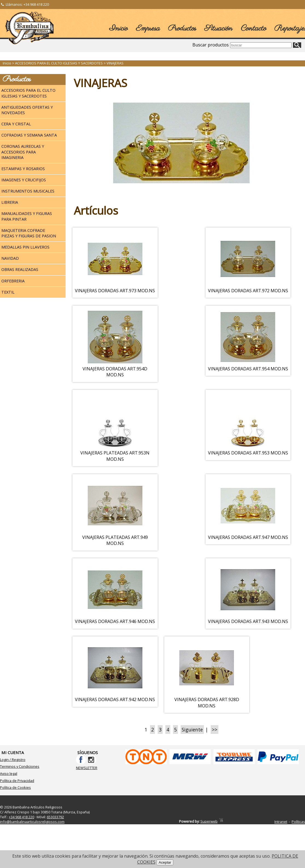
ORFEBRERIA (13, 281)
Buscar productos (211, 45)
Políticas (298, 837)
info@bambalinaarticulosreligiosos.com (32, 837)
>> (215, 745)
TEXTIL (8, 292)
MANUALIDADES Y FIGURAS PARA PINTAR (27, 216)
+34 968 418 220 (36, 4)
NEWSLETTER (87, 783)
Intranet (281, 837)
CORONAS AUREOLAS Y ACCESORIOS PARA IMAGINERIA (23, 152)
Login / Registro (13, 775)
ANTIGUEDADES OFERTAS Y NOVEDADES (27, 110)
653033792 (55, 832)
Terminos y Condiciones (20, 781)
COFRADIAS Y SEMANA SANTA (29, 135)
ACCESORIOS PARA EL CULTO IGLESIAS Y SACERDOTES (28, 93)
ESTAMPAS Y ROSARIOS (23, 169)
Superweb (209, 836)
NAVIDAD (10, 258)
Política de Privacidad (17, 796)
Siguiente (192, 745)
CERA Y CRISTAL (16, 124)
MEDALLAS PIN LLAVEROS (25, 247)
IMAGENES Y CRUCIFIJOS (24, 180)
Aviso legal (9, 789)
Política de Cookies (15, 802)
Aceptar (165, 862)
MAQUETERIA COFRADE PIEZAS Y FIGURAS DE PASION (29, 233)
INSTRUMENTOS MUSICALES (28, 191)
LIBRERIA (10, 202)
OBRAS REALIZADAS (20, 269)
